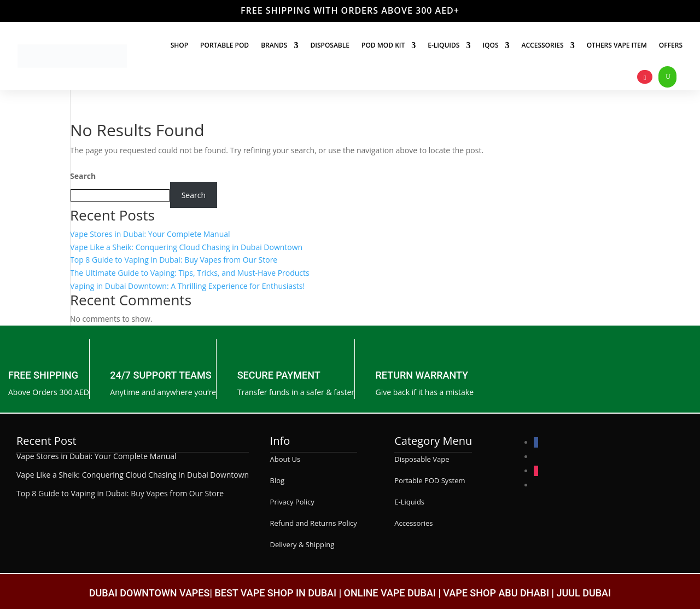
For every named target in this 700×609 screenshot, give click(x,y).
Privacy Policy (292, 502)
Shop (179, 45)
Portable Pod (224, 45)
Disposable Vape (422, 459)
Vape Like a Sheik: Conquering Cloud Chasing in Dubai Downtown (186, 247)
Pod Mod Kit (383, 45)
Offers (671, 45)
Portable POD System (430, 480)
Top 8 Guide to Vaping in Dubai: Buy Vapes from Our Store (174, 260)
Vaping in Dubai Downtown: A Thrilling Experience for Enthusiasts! (187, 286)
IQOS (490, 45)
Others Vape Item (617, 45)
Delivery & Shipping (302, 544)
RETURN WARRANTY (422, 375)
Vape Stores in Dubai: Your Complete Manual (150, 234)
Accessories (543, 45)
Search (83, 176)
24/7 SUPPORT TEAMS (161, 375)
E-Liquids (409, 502)
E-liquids (444, 45)
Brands (274, 45)
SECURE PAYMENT (279, 375)
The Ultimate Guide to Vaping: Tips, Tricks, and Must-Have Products (190, 273)
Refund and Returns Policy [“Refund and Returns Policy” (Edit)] (314, 523)
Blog (278, 480)
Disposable (330, 45)
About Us (285, 459)
